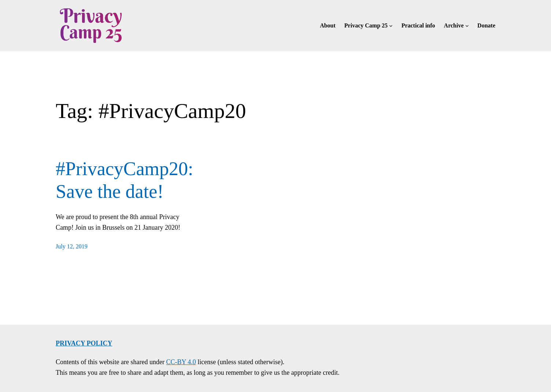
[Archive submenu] (467, 26)
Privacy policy (84, 343)
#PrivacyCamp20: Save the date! (125, 180)
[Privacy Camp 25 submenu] (391, 26)
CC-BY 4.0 (181, 362)
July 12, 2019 (72, 246)
